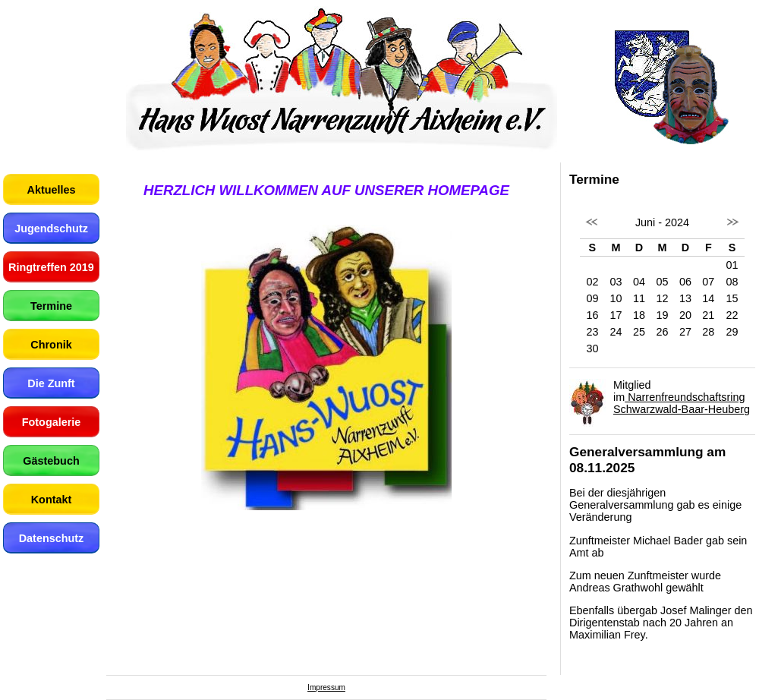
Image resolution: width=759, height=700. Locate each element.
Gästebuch (51, 461)
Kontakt (52, 500)
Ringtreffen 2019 (51, 267)
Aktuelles (52, 190)
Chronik (51, 345)
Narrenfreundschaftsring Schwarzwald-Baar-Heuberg (682, 403)
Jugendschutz (51, 229)
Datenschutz (52, 538)
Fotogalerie (52, 422)
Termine (51, 306)
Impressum (326, 687)
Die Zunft (51, 383)
